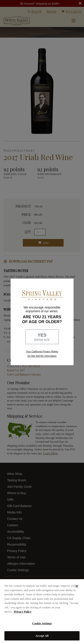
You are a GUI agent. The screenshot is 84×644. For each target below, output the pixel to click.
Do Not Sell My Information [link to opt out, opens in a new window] (42, 356)
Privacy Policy (23, 612)
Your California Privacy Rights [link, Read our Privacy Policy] (42, 352)
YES (42, 337)
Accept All (42, 636)
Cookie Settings (42, 623)
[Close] (77, 586)
